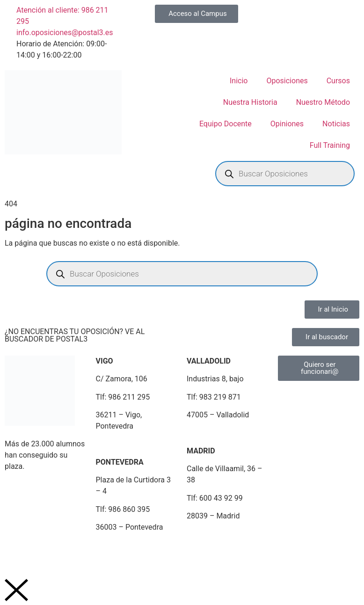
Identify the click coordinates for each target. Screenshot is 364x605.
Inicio (239, 81)
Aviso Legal (19, 550)
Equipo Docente (226, 124)
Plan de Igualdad (218, 550)
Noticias (336, 124)
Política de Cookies (153, 550)
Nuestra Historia (250, 102)
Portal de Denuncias (285, 550)
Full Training (330, 145)
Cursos (338, 81)
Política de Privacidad (80, 550)
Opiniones (287, 124)
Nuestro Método (323, 102)
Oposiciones (287, 81)
